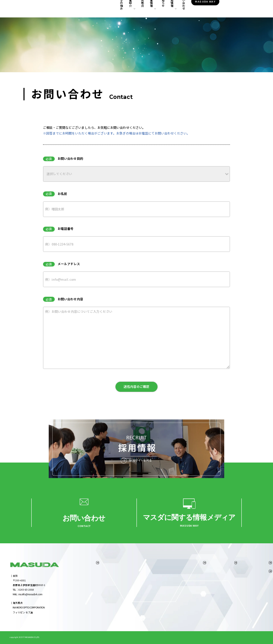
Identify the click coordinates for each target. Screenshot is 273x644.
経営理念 (183, 578)
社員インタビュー (214, 578)
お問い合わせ (208, 9)
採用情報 (184, 9)
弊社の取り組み (187, 600)
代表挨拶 (183, 572)
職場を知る (210, 584)
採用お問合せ (211, 595)
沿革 (181, 595)
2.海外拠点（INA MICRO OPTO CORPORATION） (102, 578)
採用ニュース (211, 589)
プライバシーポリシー (247, 598)
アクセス (183, 589)
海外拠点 (127, 9)
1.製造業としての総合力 (91, 572)
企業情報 (145, 9)
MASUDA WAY (237, 9)
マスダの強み (85, 9)
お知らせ (166, 9)
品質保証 (136, 615)
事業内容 (136, 572)
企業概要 (183, 584)
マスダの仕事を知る (215, 572)
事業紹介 (106, 9)
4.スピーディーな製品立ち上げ (95, 593)
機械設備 (136, 621)
